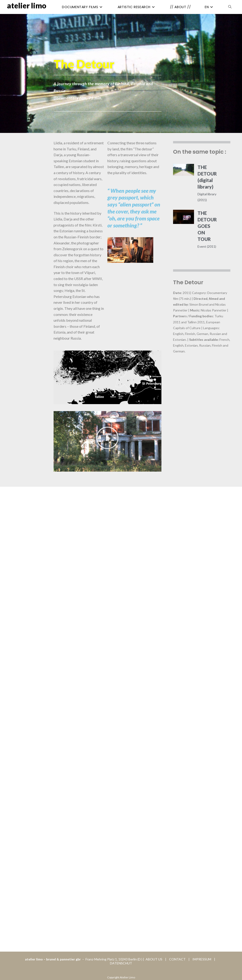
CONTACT (178, 959)
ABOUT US (154, 959)
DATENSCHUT (121, 963)
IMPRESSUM (201, 959)
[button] (107, 438)
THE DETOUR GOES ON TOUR (207, 226)
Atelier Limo (27, 5)
